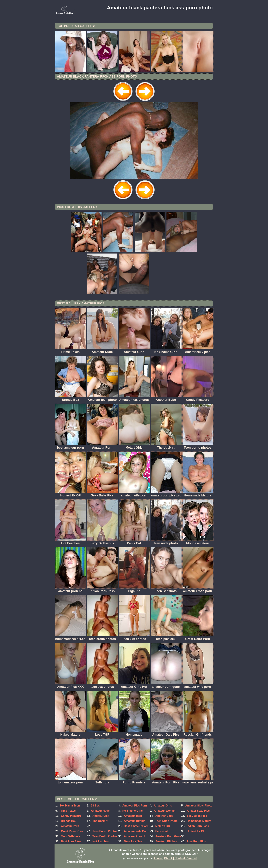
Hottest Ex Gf (195, 831)
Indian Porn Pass (198, 826)
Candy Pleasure (71, 816)
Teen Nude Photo (166, 821)
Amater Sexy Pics (198, 811)
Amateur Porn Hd (135, 836)
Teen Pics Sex (133, 841)
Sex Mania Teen (70, 806)
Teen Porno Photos (105, 831)
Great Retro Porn (72, 831)
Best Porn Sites (71, 841)
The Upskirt (100, 821)
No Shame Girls (133, 811)
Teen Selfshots (71, 836)
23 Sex (95, 806)
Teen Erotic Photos (105, 836)
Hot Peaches (101, 841)
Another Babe (164, 816)
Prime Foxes (68, 811)
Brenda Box (69, 821)
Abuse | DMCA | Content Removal (175, 858)
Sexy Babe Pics (197, 816)
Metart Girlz (163, 826)
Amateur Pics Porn (135, 806)
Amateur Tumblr (134, 821)
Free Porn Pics (196, 841)
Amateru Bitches (166, 841)
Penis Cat (162, 831)
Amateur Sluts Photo (199, 806)
